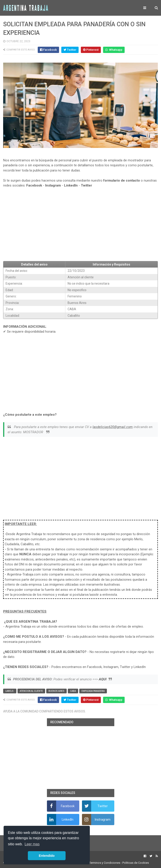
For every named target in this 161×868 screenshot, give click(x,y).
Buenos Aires (56, 691)
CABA (73, 691)
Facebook (34, 185)
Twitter (86, 185)
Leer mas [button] (32, 844)
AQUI (103, 679)
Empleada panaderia (93, 691)
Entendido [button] (47, 856)
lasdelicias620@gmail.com (113, 427)
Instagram (53, 185)
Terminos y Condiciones (105, 863)
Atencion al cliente (31, 691)
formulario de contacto (122, 180)
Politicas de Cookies (136, 863)
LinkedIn (71, 185)
